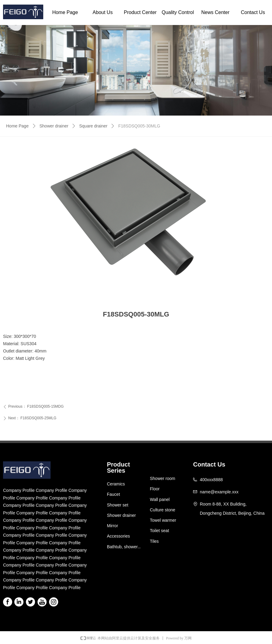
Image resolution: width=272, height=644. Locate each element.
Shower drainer (54, 126)
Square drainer (93, 126)
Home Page (17, 126)
